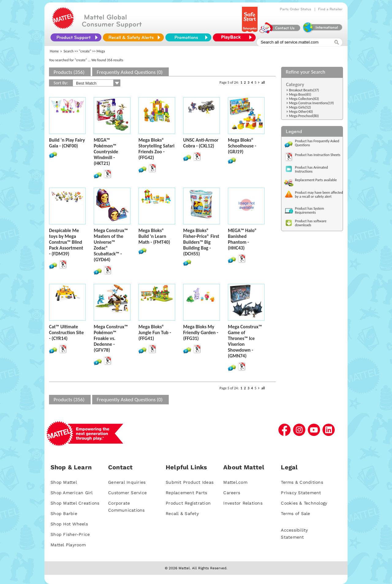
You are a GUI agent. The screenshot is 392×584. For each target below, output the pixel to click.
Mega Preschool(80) (304, 116)
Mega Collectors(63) (304, 99)
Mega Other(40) (301, 112)
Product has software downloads (311, 223)
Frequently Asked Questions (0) (130, 72)
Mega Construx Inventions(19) (311, 103)
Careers (232, 493)
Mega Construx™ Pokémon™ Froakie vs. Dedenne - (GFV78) (111, 338)
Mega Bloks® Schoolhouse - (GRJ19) (242, 146)
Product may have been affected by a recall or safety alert (319, 195)
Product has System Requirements (309, 210)
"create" (85, 51)
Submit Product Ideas (190, 482)
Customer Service (127, 493)
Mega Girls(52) (300, 107)
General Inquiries (127, 482)
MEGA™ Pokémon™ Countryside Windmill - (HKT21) (106, 152)
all (263, 82)
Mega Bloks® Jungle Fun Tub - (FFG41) (155, 332)
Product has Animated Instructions (311, 169)
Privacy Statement (301, 493)
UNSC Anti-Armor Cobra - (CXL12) (201, 143)
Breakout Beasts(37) (304, 90)
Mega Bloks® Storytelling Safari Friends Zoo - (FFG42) (156, 149)
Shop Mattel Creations (75, 503)
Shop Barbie (64, 513)
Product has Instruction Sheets (318, 155)
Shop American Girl (72, 493)
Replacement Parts (186, 493)
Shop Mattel (64, 482)
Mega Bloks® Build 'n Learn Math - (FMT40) (154, 236)
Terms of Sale (295, 513)
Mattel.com (235, 482)
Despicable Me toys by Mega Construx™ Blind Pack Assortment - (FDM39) (66, 242)
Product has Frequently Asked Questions (317, 143)
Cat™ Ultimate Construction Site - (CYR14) (66, 332)
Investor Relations (243, 503)
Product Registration (188, 503)
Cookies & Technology (304, 503)
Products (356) (69, 72)
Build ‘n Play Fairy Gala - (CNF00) (67, 143)
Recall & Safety (182, 513)
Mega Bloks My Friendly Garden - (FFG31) (201, 332)
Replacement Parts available (316, 180)
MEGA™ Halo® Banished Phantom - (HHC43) (242, 239)
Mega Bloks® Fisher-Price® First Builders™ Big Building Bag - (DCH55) (201, 242)
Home (54, 51)
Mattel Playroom (68, 545)
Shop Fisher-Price (70, 534)
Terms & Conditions (302, 482)
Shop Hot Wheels (69, 524)
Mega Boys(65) (300, 94)
